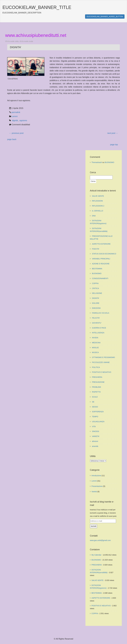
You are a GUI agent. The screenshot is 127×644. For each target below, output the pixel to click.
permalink (16, 112)
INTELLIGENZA (98, 333)
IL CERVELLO (98, 211)
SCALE (95, 397)
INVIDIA (95, 338)
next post (113, 133)
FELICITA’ (96, 318)
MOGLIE (95, 348)
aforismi (95, 441)
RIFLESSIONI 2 (98, 206)
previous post (16, 133)
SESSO (95, 407)
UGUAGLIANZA (98, 422)
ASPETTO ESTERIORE (101, 244)
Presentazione (97, 486)
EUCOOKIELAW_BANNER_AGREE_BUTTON (105, 17)
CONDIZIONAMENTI (100, 278)
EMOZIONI (96, 308)
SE (93, 402)
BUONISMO (109, 162)
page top (114, 145)
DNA (94, 216)
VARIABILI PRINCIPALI (101, 259)
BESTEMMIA (97, 269)
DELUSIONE (97, 293)
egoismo (23, 120)
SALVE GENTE (98, 196)
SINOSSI (96, 431)
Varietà (94, 492)
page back (12, 139)
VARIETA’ (96, 436)
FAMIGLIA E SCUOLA (101, 313)
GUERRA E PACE (99, 328)
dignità (15, 120)
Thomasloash (97, 162)
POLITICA (96, 367)
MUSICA (95, 352)
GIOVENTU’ (97, 323)
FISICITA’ (96, 249)
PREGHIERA (97, 377)
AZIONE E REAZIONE (101, 264)
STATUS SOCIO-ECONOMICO (104, 254)
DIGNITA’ (96, 298)
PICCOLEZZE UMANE (101, 362)
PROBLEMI (96, 387)
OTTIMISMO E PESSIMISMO (103, 357)
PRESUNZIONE (98, 382)
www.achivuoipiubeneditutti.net (36, 35)
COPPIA (95, 283)
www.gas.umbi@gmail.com (100, 540)
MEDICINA (96, 343)
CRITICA (95, 288)
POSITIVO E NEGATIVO (102, 372)
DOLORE (96, 303)
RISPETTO (96, 392)
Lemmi (15, 116)
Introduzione (96, 476)
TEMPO (95, 417)
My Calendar (96, 555)
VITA (94, 427)
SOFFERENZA (98, 412)
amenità (95, 446)
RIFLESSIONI (97, 201)
